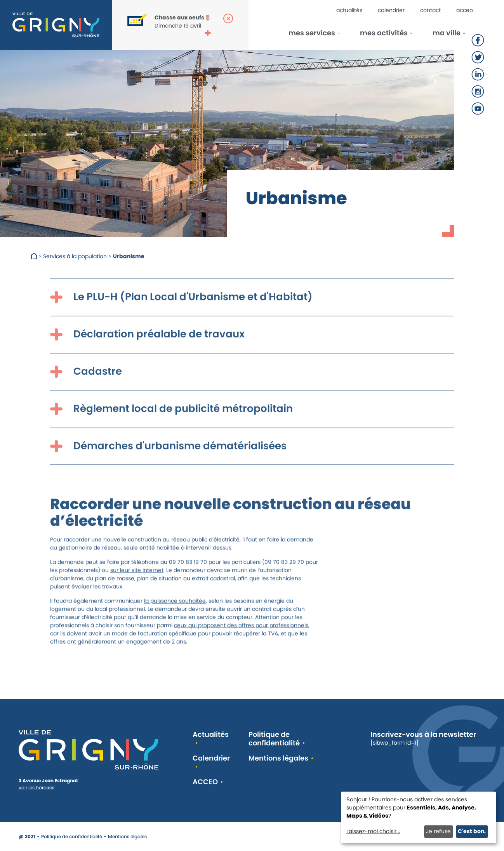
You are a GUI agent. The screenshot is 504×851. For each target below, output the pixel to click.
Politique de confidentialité (274, 739)
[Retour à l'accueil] (56, 25)
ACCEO (465, 10)
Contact (430, 10)
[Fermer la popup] (228, 18)
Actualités (349, 10)
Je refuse (438, 831)
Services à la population (75, 256)
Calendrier (391, 10)
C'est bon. (472, 831)
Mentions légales (278, 758)
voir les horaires (36, 788)
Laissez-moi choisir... (373, 831)
